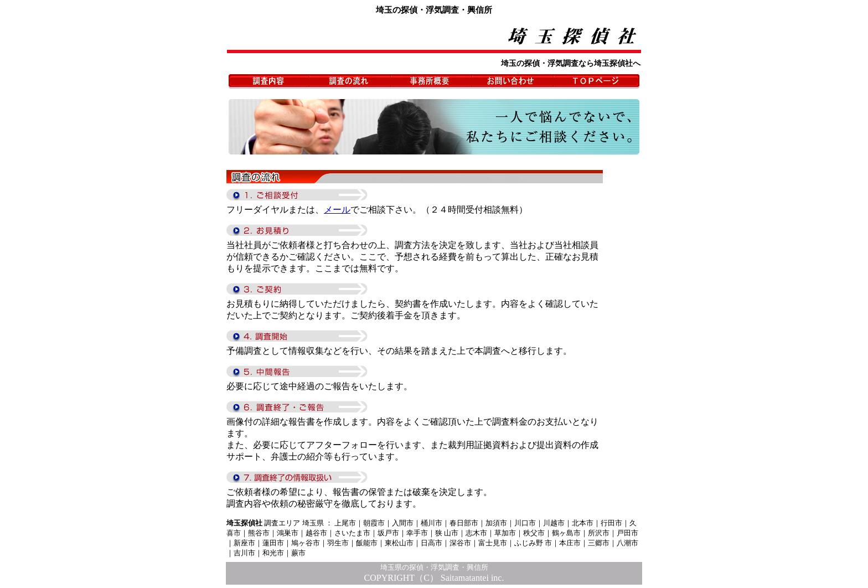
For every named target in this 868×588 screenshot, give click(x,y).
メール (337, 210)
